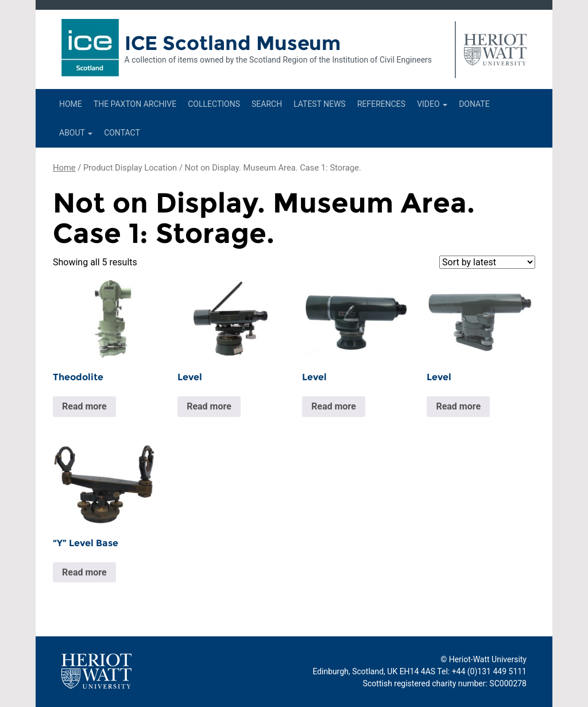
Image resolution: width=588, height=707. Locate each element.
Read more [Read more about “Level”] (209, 406)
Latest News (320, 104)
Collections (214, 104)
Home (71, 104)
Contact (122, 133)
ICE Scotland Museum (233, 43)
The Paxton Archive (135, 104)
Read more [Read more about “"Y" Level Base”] (84, 572)
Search (267, 104)
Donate (474, 104)
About (76, 133)
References (381, 104)
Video (432, 104)
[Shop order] (487, 262)
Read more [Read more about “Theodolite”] (84, 406)
